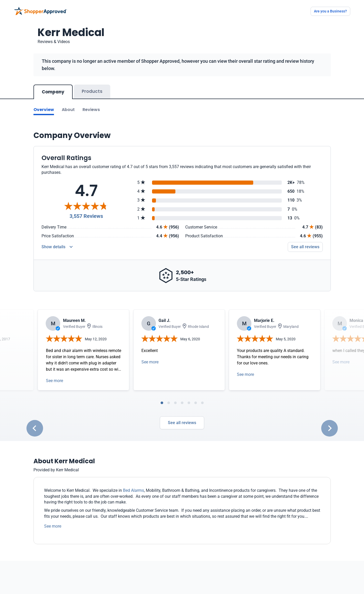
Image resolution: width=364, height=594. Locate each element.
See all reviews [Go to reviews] (305, 247)
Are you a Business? (330, 11)
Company (53, 92)
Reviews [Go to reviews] (91, 110)
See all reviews (182, 423)
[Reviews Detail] (57, 247)
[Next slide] (329, 428)
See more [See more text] (53, 526)
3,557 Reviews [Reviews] (86, 216)
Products (92, 91)
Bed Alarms (133, 490)
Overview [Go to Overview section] (44, 110)
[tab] (162, 403)
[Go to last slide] (35, 428)
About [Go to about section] (68, 110)
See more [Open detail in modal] (54, 381)
